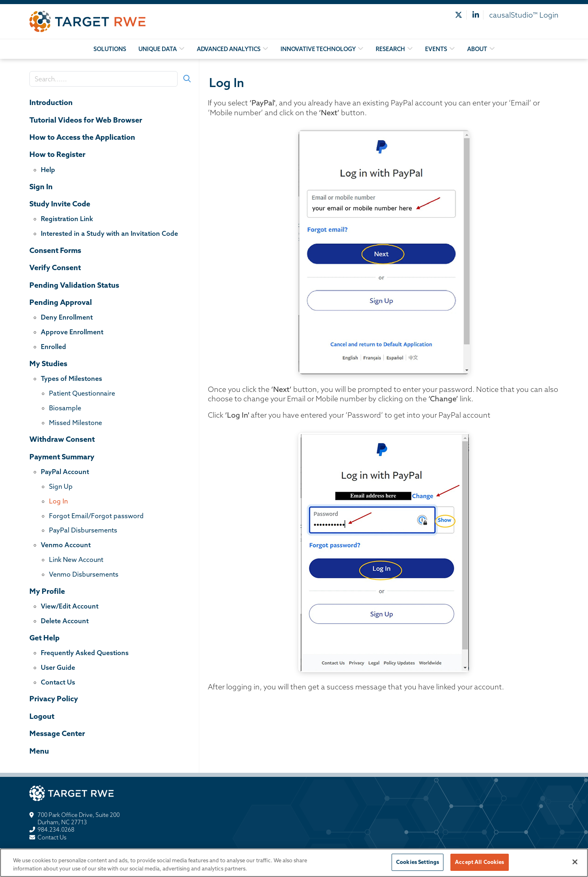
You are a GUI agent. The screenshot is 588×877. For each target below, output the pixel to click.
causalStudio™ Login (524, 15)
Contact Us (58, 682)
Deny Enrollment (67, 317)
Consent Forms (55, 250)
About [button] (477, 49)
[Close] (575, 865)
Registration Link (67, 219)
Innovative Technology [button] (318, 49)
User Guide (58, 667)
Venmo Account (66, 545)
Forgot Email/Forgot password (96, 516)
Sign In (41, 187)
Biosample (65, 408)
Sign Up (61, 486)
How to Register (57, 154)
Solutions (110, 49)
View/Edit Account (70, 606)
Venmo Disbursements (84, 574)
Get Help (45, 638)
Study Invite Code (60, 204)
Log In (58, 501)
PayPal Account (65, 472)
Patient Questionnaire (82, 393)
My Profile (47, 591)
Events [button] (436, 49)
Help (48, 170)
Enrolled (53, 347)
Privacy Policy (54, 699)
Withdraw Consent (62, 439)
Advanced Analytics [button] (229, 49)
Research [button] (390, 49)
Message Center (57, 733)
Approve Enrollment (72, 332)
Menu (39, 751)
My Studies (48, 364)
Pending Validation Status (74, 285)
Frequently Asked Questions (85, 653)
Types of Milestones (71, 378)
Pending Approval (61, 302)
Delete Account (65, 621)
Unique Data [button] (158, 49)
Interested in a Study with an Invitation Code (109, 233)
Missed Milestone (76, 423)
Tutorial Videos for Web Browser (86, 120)
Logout (42, 716)
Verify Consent (55, 267)
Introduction (51, 102)
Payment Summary (62, 457)
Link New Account (76, 559)
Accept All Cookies (479, 865)
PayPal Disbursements (83, 530)
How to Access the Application (82, 137)
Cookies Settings (418, 865)
